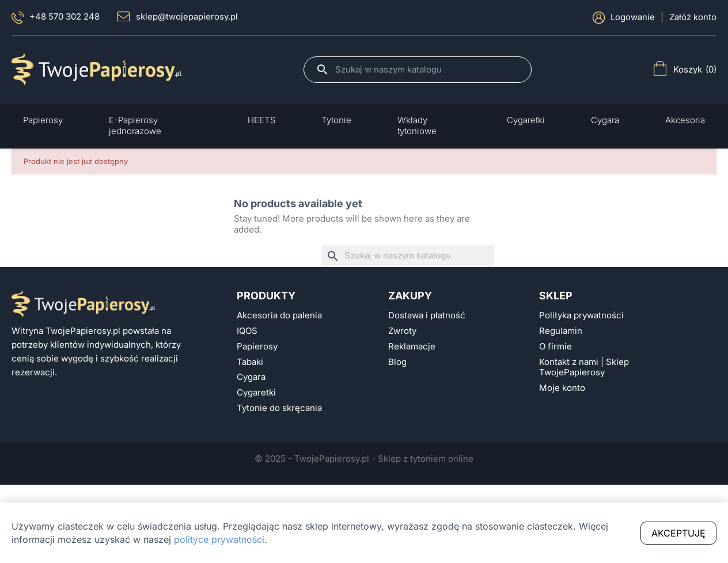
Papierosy (257, 347)
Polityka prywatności (581, 315)
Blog (397, 362)
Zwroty (402, 331)
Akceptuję (678, 533)
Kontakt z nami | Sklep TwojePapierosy (584, 368)
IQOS (247, 331)
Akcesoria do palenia (279, 315)
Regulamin (561, 331)
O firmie (556, 347)
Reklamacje (412, 347)
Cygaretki (256, 393)
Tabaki (250, 362)
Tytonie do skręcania (279, 408)
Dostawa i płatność (427, 315)
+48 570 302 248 (56, 18)
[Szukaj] (427, 70)
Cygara (251, 377)
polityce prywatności (219, 539)
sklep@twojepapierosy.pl (177, 17)
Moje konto (562, 388)
